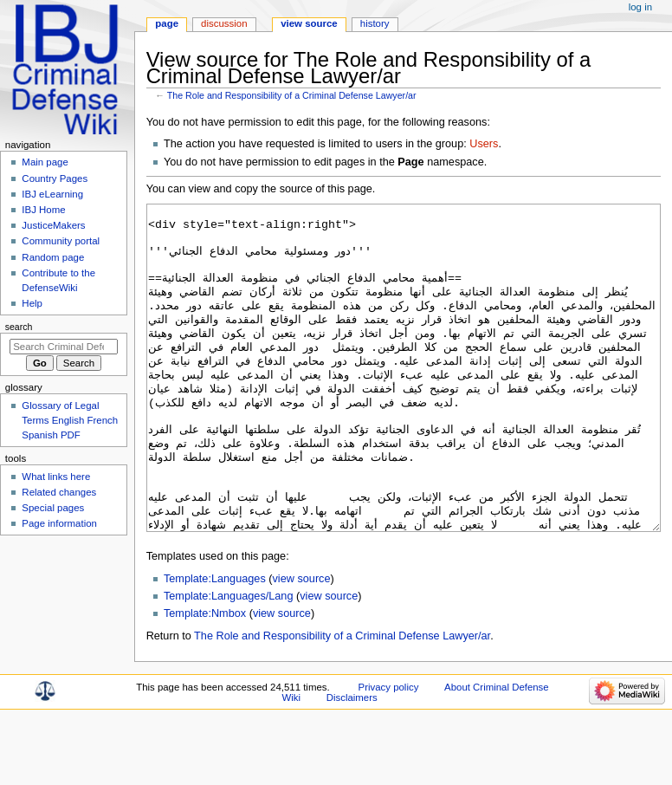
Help (32, 303)
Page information (59, 523)
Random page (53, 257)
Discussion (224, 23)
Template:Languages (215, 644)
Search (19, 327)
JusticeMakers (53, 225)
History (375, 23)
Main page (45, 162)
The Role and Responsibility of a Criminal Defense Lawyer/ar (292, 95)
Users (484, 144)
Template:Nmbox (205, 678)
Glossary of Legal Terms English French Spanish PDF (70, 420)
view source (302, 644)
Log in (640, 7)
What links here (56, 477)
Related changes (59, 492)
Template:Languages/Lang (229, 661)
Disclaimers (352, 762)
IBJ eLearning (52, 194)
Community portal (61, 241)
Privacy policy (389, 752)
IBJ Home (43, 210)
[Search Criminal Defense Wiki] (64, 347)
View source (309, 23)
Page (167, 23)
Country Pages (55, 178)
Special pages (53, 508)
